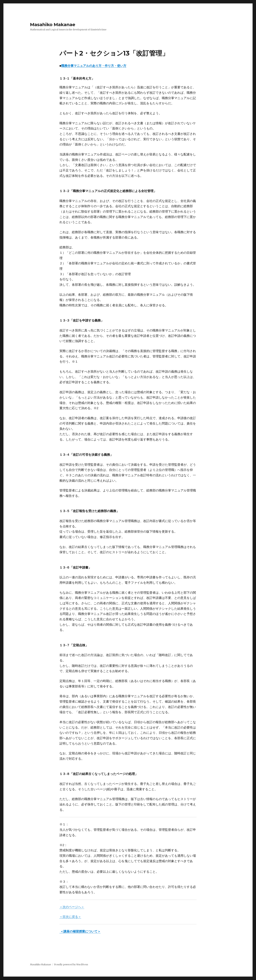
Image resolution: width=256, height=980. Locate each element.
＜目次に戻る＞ (70, 917)
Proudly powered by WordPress (71, 965)
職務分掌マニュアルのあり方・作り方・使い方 (94, 66)
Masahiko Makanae (53, 24)
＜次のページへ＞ (72, 907)
